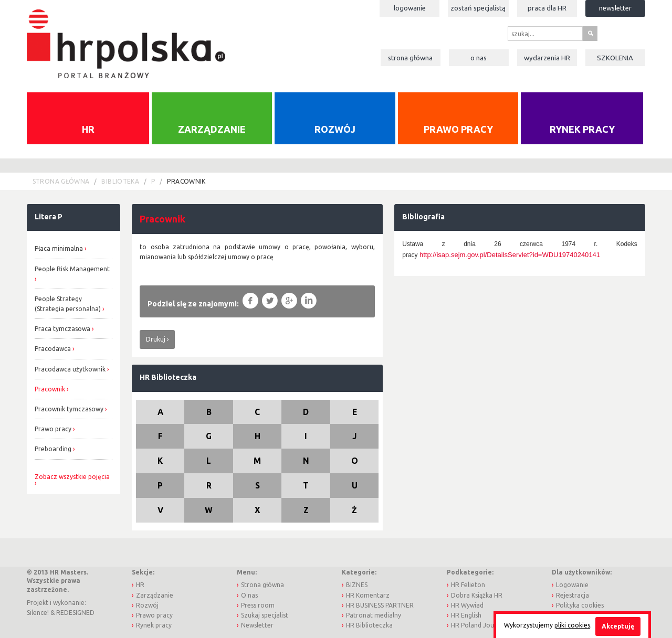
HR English (466, 615)
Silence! (38, 613)
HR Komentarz (368, 595)
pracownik (186, 181)
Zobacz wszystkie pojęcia (72, 477)
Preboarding (53, 449)
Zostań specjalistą (478, 8)
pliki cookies (572, 625)
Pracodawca (53, 349)
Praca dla (547, 8)
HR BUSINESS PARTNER (380, 605)
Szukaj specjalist (265, 615)
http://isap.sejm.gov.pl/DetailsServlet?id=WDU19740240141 (510, 255)
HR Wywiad (467, 605)
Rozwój (335, 129)
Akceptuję (618, 626)
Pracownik (50, 389)
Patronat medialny (374, 615)
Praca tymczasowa (62, 329)
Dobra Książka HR (477, 595)
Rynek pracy (582, 129)
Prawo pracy (458, 129)
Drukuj (156, 339)
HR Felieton (468, 585)
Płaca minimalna (59, 248)
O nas (479, 58)
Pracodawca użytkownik (70, 369)
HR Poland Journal (478, 625)
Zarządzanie (212, 129)
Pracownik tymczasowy (69, 409)
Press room (258, 605)
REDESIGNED (75, 613)
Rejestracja (573, 595)
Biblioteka (120, 181)
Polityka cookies (580, 605)
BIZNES (357, 585)
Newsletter (615, 8)
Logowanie (410, 8)
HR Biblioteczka (168, 377)
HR (88, 129)
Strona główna (410, 58)
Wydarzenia (547, 58)
